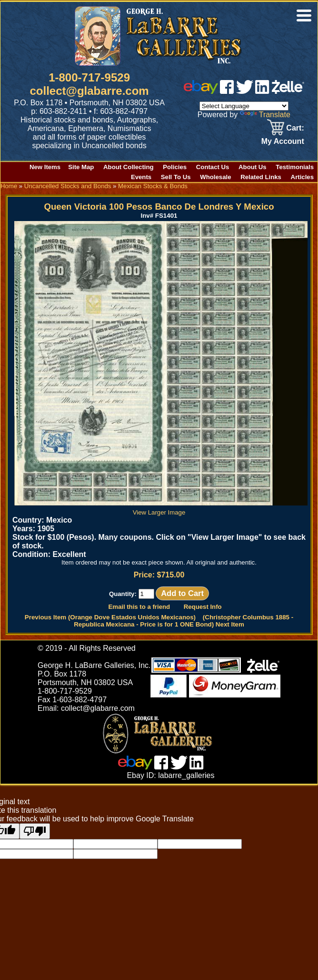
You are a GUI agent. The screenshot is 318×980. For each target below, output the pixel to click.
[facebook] (227, 91)
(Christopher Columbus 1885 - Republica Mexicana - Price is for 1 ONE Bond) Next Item (184, 621)
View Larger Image (161, 509)
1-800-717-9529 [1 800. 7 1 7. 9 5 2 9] (89, 77)
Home (9, 186)
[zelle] (288, 91)
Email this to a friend (139, 607)
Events (141, 177)
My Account (283, 141)
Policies (175, 167)
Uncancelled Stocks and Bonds (68, 186)
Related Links (261, 177)
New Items (45, 167)
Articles (302, 177)
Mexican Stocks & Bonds (153, 186)
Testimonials (295, 167)
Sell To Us (176, 177)
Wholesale (215, 177)
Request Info (203, 607)
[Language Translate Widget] (244, 106)
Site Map (81, 167)
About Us (253, 167)
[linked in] (262, 91)
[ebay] (201, 91)
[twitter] (245, 91)
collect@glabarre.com (89, 91)
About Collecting (129, 167)
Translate (265, 115)
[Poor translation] (35, 831)
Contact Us (213, 167)
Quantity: (132, 594)
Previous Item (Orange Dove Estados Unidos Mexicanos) (110, 617)
